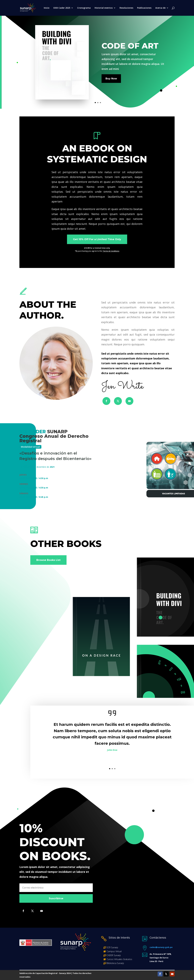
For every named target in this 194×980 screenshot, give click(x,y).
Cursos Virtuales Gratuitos (119, 959)
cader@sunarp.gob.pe (161, 947)
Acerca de (160, 8)
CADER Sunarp (114, 955)
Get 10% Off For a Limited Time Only (97, 239)
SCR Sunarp (112, 947)
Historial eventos (104, 8)
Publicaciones (144, 8)
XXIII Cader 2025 (62, 8)
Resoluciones (126, 8)
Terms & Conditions (111, 251)
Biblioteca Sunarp (115, 963)
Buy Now (111, 79)
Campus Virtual (114, 951)
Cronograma (84, 8)
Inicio (47, 8)
